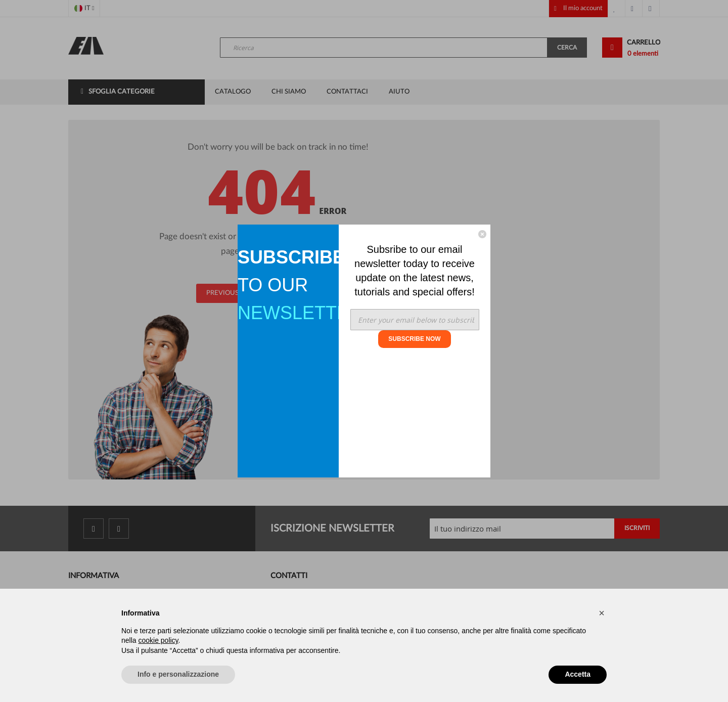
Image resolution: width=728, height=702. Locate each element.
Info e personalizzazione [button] (178, 674)
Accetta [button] (578, 674)
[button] (602, 613)
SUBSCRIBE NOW (414, 339)
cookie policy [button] (158, 640)
